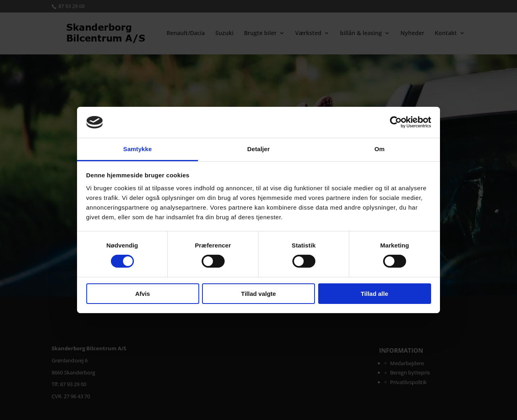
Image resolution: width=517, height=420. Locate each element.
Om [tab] (379, 149)
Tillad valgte (258, 294)
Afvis (143, 294)
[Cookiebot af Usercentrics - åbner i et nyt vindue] (396, 122)
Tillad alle (374, 294)
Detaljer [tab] (258, 149)
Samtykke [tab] (138, 149)
